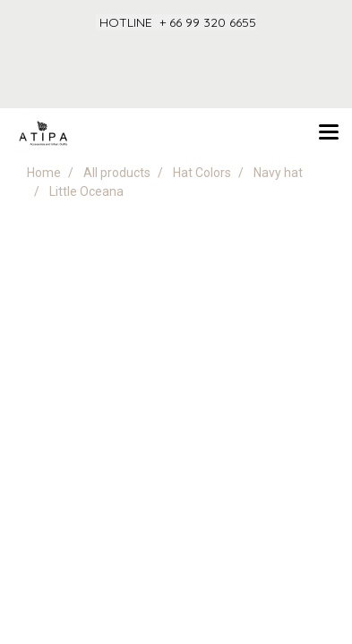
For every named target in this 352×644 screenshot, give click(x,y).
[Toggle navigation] (329, 133)
